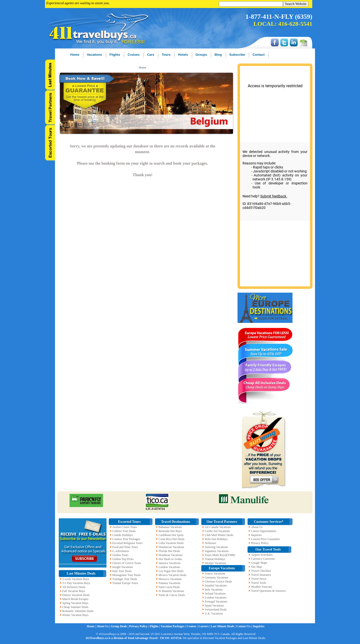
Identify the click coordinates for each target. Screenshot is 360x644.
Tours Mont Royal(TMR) (220, 555)
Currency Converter (263, 559)
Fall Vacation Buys (74, 591)
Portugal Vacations (216, 602)
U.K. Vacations (214, 614)
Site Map (256, 567)
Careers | (205, 626)
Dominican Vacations (171, 547)
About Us (257, 527)
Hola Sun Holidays (216, 539)
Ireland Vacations (215, 594)
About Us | (104, 626)
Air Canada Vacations (218, 527)
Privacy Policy (260, 543)
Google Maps (259, 563)
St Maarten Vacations (171, 591)
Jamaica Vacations (169, 563)
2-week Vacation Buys (76, 579)
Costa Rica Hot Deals (171, 539)
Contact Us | (244, 626)
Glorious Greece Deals (218, 582)
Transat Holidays (215, 559)
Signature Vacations (217, 551)
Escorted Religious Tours (127, 543)
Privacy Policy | (139, 626)
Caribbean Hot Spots (171, 535)
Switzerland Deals (216, 610)
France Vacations (215, 574)
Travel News (259, 579)
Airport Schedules (262, 555)
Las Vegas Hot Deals (171, 571)
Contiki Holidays (122, 535)
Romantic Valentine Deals (78, 611)
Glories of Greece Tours (127, 563)
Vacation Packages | (173, 626)
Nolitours (210, 543)
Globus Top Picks (123, 559)
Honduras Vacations (170, 555)
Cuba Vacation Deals (171, 543)
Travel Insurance (261, 575)
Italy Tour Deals (122, 571)
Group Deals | (120, 626)
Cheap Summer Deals (75, 607)
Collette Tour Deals (124, 531)
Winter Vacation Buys (75, 615)
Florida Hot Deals (169, 551)
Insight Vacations (123, 567)
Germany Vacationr (216, 578)
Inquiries (256, 535)
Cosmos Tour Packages (126, 539)
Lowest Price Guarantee (265, 539)
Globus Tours (120, 555)
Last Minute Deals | (224, 626)
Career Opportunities (264, 531)
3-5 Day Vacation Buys (76, 583)
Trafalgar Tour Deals (125, 579)
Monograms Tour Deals (126, 575)
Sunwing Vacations (216, 547)
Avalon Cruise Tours (125, 527)
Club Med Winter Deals (219, 535)
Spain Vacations (214, 606)
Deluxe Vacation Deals (76, 595)
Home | (92, 626)
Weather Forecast (261, 587)
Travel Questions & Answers (268, 591)
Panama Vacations (169, 583)
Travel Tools (258, 583)
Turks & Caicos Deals (172, 595)
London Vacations (169, 567)
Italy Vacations (214, 590)
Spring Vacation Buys (75, 603)
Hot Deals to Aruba (170, 559)
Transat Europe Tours (125, 583)
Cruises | (192, 626)
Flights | (155, 626)
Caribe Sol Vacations (217, 531)
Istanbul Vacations (216, 586)
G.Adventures (121, 551)
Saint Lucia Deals (169, 587)
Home (142, 67)
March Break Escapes (75, 599)
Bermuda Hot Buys (170, 531)
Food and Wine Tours (125, 547)
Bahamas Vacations (170, 527)
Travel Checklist (261, 571)
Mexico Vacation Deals (172, 575)
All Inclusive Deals (74, 587)
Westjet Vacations (215, 563)
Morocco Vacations (170, 579)
